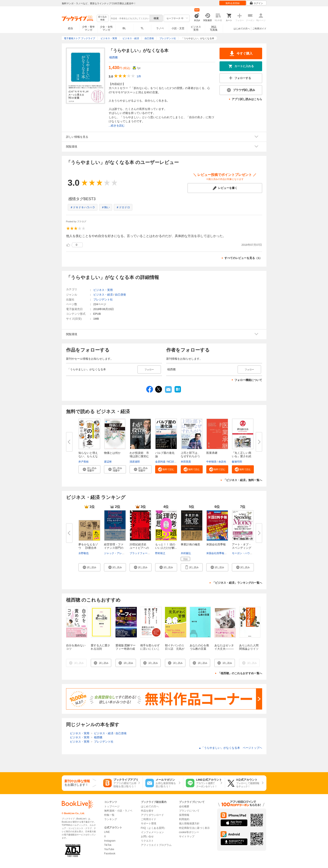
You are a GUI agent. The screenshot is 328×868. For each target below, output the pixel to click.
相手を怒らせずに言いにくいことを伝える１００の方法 (150, 650)
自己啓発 (120, 295)
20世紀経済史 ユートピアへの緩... (139, 548)
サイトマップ (187, 836)
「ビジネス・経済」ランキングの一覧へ (237, 583)
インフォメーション (152, 832)
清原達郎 (135, 462)
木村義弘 (186, 553)
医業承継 (212, 453)
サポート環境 (149, 823)
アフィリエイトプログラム (156, 845)
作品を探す (147, 811)
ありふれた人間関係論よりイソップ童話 (249, 649)
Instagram (110, 841)
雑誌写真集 (214, 28)
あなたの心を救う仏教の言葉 (199, 647)
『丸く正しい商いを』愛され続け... (242, 456)
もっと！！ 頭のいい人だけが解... (166, 546)
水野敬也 (84, 553)
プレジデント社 (103, 300)
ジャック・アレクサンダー (119, 553)
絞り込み (103, 18)
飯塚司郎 (237, 462)
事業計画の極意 (190, 544)
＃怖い (106, 207)
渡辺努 (108, 462)
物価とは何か (112, 453)
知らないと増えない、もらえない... (88, 456)
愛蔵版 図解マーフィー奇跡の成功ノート (126, 649)
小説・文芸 (178, 28)
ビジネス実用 (196, 28)
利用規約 (184, 819)
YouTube (109, 849)
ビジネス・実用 (103, 290)
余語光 (222, 462)
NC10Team (174, 462)
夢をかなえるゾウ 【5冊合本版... (88, 548)
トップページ (112, 806)
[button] (89, 469)
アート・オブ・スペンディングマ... (242, 548)
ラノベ (160, 28)
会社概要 (184, 806)
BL (124, 28)
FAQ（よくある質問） (154, 828)
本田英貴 (186, 462)
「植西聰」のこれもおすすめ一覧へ (240, 673)
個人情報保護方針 (189, 823)
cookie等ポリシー (189, 832)
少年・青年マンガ (88, 28)
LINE (107, 832)
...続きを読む (117, 126)
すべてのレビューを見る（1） (243, 258)
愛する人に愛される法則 (100, 647)
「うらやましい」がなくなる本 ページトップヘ (230, 748)
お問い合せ (147, 836)
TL (142, 28)
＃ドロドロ (123, 207)
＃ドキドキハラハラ (83, 207)
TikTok (108, 845)
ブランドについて (189, 811)
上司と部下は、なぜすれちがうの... (190, 456)
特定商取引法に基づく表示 (194, 828)
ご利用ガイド (259, 29)
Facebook (110, 854)
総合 (71, 28)
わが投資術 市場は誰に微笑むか (139, 456)
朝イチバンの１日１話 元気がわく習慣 (175, 649)
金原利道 (160, 462)
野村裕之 (160, 553)
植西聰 (113, 57)
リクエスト (147, 841)
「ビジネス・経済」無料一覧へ (243, 480)
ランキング (111, 819)
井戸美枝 (84, 462)
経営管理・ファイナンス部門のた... (114, 548)
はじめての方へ (242, 29)
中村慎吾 (211, 462)
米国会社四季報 (216, 544)
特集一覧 (109, 815)
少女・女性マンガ (106, 28)
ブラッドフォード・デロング (146, 553)
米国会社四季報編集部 (219, 553)
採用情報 (184, 815)
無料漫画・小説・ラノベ (118, 811)
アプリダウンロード (152, 815)
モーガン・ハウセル (243, 553)
